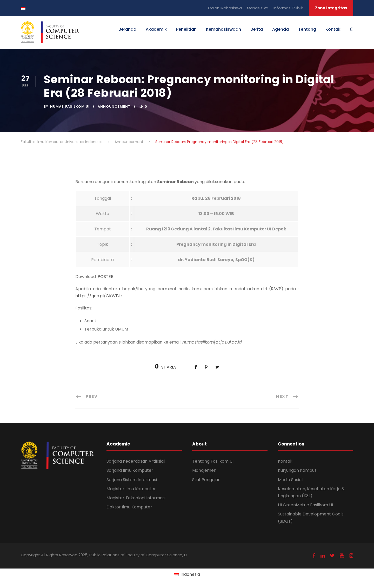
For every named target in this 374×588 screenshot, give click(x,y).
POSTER (106, 277)
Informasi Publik (288, 8)
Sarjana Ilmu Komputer (130, 470)
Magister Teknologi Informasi (136, 498)
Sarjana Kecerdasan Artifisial (136, 461)
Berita (257, 29)
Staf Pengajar (206, 480)
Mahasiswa (258, 8)
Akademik (156, 29)
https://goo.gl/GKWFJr (99, 296)
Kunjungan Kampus (297, 470)
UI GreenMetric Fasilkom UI (305, 505)
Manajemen (204, 470)
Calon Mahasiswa (225, 8)
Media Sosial (290, 480)
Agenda (280, 29)
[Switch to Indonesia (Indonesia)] (187, 574)
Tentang (307, 29)
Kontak (333, 29)
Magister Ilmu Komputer (131, 489)
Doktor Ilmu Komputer (129, 507)
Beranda (127, 29)
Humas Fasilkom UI (70, 106)
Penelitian (186, 29)
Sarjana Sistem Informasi (132, 480)
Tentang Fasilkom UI (213, 461)
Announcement (114, 106)
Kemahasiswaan (223, 29)
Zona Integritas (331, 8)
